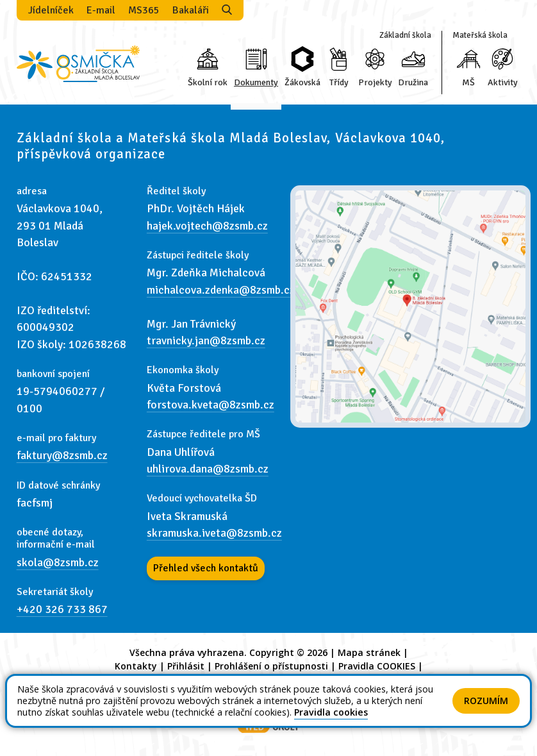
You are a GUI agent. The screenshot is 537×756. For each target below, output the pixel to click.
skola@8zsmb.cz (58, 562)
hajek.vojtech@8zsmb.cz (207, 226)
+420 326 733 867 (62, 609)
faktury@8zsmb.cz (62, 455)
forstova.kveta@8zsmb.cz (211, 405)
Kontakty (136, 666)
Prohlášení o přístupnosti (271, 666)
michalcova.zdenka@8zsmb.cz (221, 290)
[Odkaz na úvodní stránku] (78, 63)
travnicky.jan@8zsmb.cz (206, 340)
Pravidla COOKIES (377, 666)
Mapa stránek (369, 652)
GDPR (269, 679)
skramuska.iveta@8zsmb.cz (214, 533)
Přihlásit (186, 666)
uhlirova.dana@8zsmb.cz (208, 469)
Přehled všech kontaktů (206, 568)
